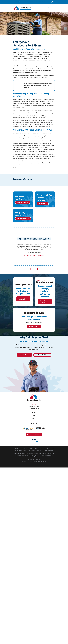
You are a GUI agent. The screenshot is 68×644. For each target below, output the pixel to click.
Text (27, 256)
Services (34, 412)
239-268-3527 (34, 405)
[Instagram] (34, 442)
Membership (34, 424)
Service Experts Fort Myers (36, 58)
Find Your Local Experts (34, 435)
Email (33, 256)
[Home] (22, 8)
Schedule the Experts (24, 355)
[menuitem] (24, 461)
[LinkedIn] (37, 442)
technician (32, 144)
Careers (34, 418)
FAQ (34, 415)
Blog (34, 421)
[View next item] (38, 269)
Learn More (52, 2)
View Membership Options (42, 355)
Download (41, 256)
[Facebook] (31, 442)
